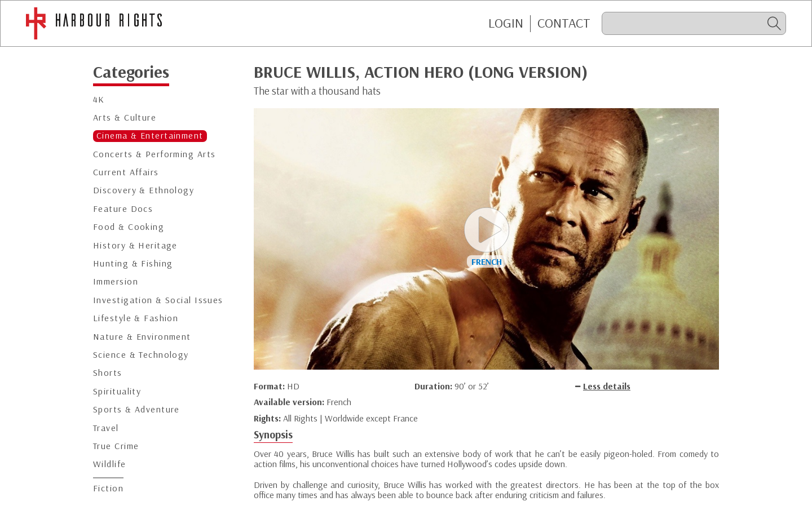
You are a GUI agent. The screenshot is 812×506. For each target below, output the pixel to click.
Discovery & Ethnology (144, 190)
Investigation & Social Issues (158, 300)
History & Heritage (135, 245)
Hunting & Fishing (133, 263)
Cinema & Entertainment (150, 136)
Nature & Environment (142, 337)
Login (506, 23)
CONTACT (564, 23)
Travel (106, 428)
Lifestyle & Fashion (136, 318)
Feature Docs (123, 209)
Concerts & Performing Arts (154, 154)
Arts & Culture (125, 117)
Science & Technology (141, 355)
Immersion (116, 281)
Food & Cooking (129, 227)
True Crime (116, 446)
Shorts (108, 373)
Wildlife (110, 464)
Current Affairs (126, 172)
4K (99, 99)
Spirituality (117, 391)
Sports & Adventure (136, 409)
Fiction (108, 488)
